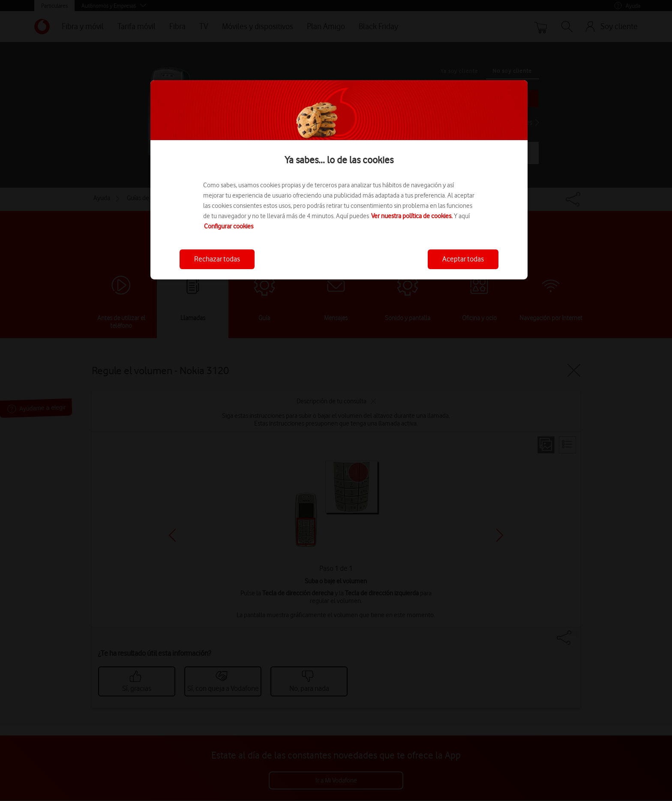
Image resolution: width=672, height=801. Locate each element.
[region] (339, 180)
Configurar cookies (229, 226)
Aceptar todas (463, 259)
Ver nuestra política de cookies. (412, 216)
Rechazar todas (217, 259)
